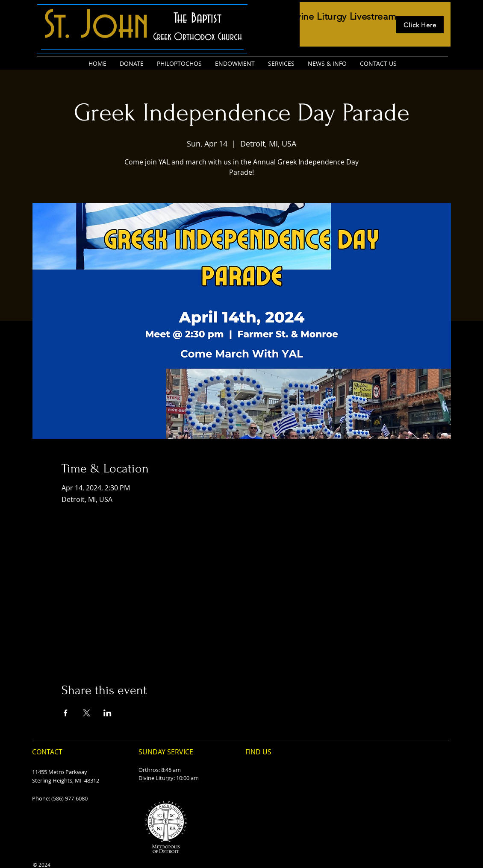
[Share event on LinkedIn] (107, 713)
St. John (96, 26)
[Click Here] (420, 25)
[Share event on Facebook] (66, 713)
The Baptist (197, 18)
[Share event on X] (87, 713)
